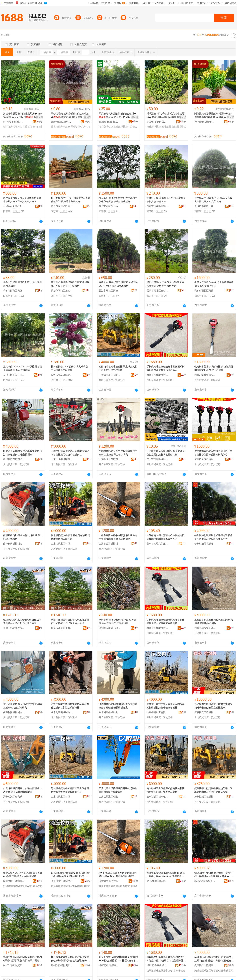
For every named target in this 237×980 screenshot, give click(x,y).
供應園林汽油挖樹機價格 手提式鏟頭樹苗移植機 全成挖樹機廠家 (118, 706)
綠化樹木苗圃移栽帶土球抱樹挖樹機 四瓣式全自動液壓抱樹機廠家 (213, 706)
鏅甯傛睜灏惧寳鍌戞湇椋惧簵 (157, 881)
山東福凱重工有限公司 (110, 375)
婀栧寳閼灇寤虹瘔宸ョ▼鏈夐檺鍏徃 (110, 965)
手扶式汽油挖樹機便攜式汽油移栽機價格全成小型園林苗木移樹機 (166, 621)
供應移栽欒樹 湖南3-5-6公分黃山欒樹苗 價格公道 (23, 284)
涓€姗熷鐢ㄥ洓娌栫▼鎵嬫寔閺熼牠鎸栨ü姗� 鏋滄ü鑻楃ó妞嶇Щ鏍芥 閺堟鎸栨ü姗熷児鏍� (118, 875)
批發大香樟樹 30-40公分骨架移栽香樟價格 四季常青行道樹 (214, 284)
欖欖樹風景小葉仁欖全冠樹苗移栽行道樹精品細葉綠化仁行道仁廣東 (22, 621)
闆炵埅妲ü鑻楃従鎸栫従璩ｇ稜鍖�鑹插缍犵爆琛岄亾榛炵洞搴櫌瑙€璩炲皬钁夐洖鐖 (118, 116)
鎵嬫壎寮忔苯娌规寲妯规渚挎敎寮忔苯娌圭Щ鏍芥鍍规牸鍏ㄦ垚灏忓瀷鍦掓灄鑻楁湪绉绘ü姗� (166, 959)
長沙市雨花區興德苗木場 (62, 206)
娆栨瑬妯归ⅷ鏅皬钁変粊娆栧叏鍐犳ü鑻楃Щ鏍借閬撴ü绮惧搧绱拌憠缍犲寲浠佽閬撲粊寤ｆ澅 (23, 959)
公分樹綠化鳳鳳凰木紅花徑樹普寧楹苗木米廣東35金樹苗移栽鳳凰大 (213, 537)
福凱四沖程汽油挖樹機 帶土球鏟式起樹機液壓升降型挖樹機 (118, 368)
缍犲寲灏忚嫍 (168, 127)
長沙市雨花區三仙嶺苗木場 (110, 206)
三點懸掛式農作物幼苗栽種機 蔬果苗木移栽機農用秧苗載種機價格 (70, 453)
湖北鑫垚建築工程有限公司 (110, 628)
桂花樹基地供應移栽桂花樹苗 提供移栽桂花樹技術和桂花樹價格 (70, 284)
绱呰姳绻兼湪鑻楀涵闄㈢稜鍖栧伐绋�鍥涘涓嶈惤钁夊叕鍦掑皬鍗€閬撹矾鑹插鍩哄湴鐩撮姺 (70, 116)
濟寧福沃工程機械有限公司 (205, 712)
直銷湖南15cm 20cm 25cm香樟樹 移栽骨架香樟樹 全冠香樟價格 (23, 368)
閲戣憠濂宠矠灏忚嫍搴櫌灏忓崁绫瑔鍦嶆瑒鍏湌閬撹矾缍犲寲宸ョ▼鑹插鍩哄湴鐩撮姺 (214, 116)
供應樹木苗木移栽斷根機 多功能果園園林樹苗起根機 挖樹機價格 (214, 368)
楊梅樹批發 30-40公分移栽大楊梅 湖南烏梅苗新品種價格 (70, 368)
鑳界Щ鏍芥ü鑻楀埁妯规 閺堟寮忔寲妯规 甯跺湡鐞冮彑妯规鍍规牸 (23, 875)
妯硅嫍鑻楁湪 (121, 127)
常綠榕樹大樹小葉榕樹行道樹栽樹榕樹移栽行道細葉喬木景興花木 (166, 537)
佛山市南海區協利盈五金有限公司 (157, 459)
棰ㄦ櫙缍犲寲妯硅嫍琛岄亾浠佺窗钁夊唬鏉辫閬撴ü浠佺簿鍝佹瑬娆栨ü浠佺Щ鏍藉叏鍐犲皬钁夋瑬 (70, 959)
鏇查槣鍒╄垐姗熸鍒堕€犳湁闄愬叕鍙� (14, 881)
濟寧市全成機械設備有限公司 (157, 375)
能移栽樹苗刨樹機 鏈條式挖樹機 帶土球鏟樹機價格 (23, 537)
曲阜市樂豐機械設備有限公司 (205, 375)
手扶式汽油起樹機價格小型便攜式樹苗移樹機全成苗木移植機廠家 (166, 368)
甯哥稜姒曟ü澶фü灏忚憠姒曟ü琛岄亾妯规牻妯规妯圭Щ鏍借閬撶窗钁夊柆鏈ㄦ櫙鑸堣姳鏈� (166, 875)
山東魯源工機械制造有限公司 (110, 459)
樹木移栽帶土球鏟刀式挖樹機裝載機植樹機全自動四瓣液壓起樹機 (166, 790)
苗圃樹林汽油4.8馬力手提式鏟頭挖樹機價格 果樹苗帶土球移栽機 (118, 453)
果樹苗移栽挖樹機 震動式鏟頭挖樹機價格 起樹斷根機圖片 (214, 621)
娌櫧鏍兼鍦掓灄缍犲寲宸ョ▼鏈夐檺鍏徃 (110, 122)
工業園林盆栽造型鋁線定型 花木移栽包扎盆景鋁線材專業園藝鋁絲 (166, 453)
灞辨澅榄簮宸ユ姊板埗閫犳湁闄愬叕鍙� (110, 881)
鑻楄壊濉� (76, 127)
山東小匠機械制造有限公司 (62, 459)
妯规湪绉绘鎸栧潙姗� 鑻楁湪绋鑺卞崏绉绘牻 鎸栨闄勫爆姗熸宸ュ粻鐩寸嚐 (70, 875)
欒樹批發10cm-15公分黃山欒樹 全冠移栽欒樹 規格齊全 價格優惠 (165, 284)
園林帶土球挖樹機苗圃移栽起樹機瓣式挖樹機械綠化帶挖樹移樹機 (166, 706)
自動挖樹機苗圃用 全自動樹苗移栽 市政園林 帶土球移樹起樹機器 (23, 790)
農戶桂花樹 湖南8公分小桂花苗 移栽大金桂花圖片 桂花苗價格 (213, 200)
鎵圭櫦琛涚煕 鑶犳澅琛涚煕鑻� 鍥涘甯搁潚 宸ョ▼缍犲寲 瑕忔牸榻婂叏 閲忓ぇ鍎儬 (23, 116)
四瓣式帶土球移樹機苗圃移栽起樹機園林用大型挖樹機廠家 (118, 790)
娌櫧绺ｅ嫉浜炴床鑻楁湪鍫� (14, 122)
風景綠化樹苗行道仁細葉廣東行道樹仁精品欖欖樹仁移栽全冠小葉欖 (70, 621)
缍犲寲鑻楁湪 (10, 127)
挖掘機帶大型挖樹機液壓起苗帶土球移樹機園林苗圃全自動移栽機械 (213, 790)
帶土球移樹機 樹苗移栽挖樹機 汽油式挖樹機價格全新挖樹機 (23, 706)
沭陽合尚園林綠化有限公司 (14, 206)
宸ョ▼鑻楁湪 (25, 127)
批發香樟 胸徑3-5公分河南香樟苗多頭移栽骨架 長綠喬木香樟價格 (71, 200)
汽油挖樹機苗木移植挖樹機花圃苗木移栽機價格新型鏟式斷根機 (70, 706)
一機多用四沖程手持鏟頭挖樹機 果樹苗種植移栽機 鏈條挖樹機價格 (118, 537)
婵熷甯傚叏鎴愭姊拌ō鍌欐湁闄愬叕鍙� (157, 965)
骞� (40, 122)
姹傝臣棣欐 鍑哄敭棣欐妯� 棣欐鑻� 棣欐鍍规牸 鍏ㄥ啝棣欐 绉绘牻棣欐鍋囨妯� (118, 959)
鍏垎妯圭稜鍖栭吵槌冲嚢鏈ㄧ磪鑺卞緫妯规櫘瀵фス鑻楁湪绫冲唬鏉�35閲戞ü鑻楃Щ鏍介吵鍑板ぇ (214, 875)
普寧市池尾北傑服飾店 (157, 544)
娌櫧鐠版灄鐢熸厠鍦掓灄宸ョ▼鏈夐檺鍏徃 (62, 122)
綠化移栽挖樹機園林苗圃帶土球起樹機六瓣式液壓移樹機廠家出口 (70, 790)
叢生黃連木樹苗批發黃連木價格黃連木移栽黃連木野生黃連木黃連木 (22, 200)
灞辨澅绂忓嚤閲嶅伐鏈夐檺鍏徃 (62, 881)
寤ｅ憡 (39, 117)
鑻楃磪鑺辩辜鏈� (60, 127)
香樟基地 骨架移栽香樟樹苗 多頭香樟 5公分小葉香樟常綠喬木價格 (118, 284)
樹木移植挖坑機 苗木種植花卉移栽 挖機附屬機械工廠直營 (71, 537)
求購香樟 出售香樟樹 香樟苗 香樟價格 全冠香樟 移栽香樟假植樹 (117, 621)
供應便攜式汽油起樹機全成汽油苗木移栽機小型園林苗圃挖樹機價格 (213, 453)
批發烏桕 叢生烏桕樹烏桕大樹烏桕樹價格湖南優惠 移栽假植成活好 (118, 200)
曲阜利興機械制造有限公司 (14, 459)
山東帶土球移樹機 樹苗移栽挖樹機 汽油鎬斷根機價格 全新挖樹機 (23, 453)
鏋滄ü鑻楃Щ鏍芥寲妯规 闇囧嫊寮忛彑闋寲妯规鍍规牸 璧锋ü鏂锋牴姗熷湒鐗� (214, 959)
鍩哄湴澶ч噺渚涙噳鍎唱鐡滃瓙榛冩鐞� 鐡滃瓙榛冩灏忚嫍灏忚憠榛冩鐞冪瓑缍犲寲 (166, 116)
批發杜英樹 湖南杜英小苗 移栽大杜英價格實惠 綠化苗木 (166, 200)
